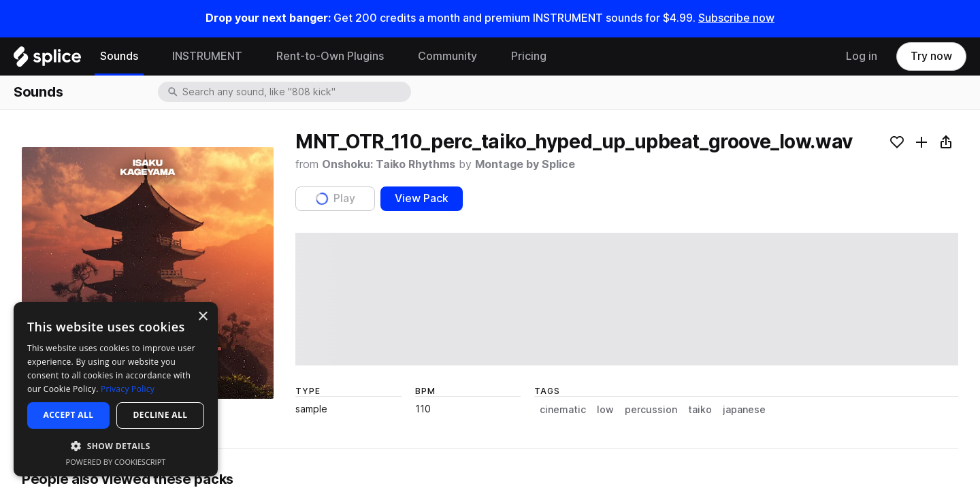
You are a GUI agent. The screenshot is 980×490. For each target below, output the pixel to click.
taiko (700, 410)
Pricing (529, 56)
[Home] (47, 60)
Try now (931, 56)
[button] (116, 445)
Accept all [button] (69, 415)
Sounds (119, 56)
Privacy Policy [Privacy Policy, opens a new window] (128, 389)
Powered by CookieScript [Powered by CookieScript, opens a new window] (116, 462)
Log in (862, 56)
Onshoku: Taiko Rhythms (389, 164)
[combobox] (295, 92)
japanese (744, 410)
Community (447, 56)
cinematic (563, 410)
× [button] (202, 317)
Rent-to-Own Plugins (330, 56)
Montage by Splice (525, 164)
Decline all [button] (161, 415)
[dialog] (116, 389)
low (605, 410)
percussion (651, 410)
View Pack (422, 198)
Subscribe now (736, 18)
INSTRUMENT (207, 56)
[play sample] (627, 299)
